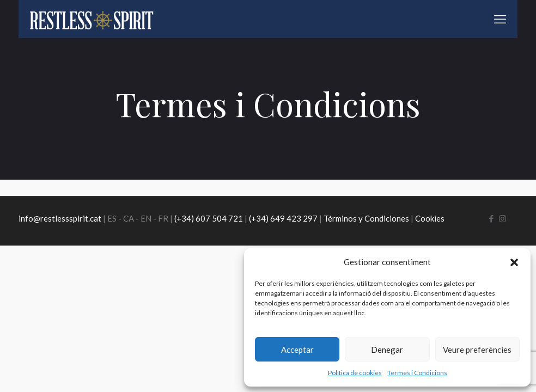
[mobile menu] (500, 19)
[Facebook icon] (491, 218)
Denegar (387, 350)
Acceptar (297, 350)
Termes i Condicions (417, 373)
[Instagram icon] (502, 218)
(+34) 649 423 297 (283, 218)
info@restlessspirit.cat (60, 218)
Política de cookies (355, 373)
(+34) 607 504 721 (209, 218)
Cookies (430, 218)
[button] (514, 262)
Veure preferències (477, 350)
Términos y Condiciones (366, 218)
